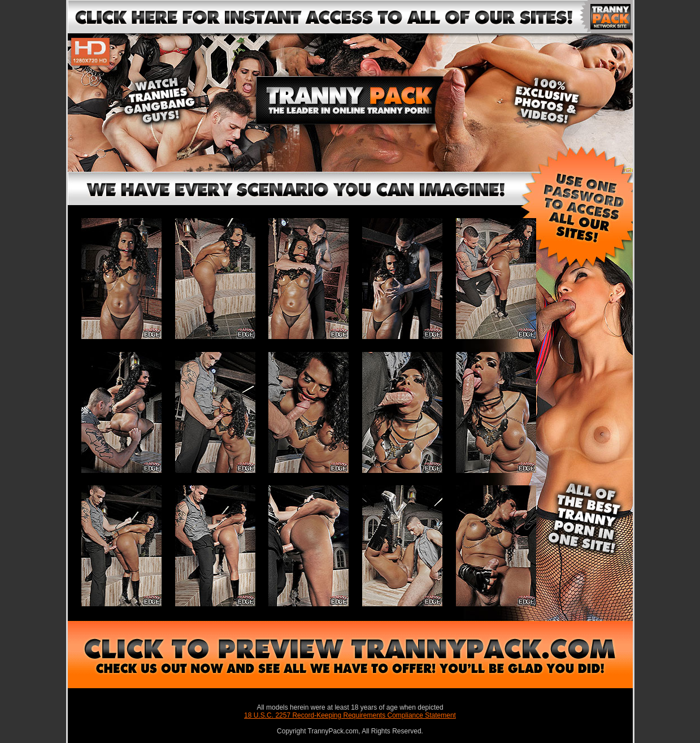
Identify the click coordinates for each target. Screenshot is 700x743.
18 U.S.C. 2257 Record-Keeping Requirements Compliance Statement (350, 715)
